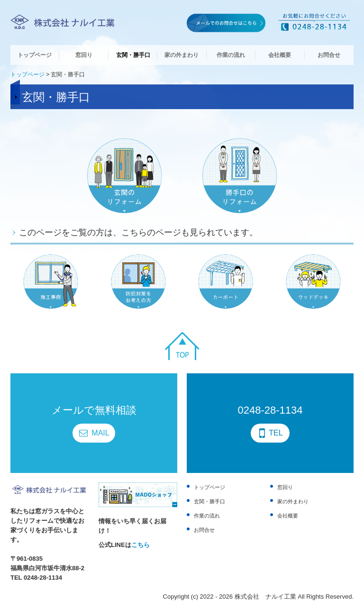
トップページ (35, 55)
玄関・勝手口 (133, 55)
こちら (141, 545)
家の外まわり (182, 55)
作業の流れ (231, 55)
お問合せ (329, 55)
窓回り (84, 55)
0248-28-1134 (43, 578)
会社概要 (280, 55)
